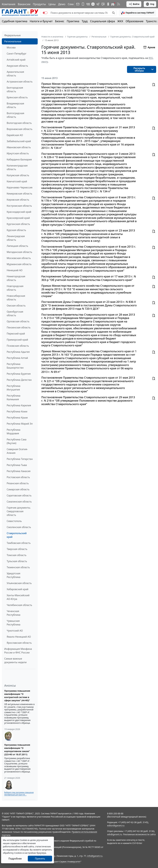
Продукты (39, 4)
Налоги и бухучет (41, 21)
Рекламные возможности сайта (139, 834)
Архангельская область (15, 74)
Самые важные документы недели (15, 660)
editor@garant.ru (116, 825)
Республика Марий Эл (20, 424)
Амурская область (17, 66)
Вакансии (24, 4)
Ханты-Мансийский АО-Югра (18, 597)
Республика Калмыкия (14, 397)
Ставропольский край (17, 535)
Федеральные (12, 35)
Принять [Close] (40, 859)
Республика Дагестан (19, 380)
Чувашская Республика (14, 623)
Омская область (16, 306)
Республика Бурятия (19, 374)
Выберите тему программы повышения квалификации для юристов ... (19, 794)
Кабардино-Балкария (19, 159)
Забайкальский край (19, 141)
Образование (135, 21)
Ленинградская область (16, 238)
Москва (11, 47)
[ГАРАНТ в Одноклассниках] (108, 4)
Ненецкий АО (15, 270)
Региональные (13, 41)
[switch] (45, 13)
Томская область (17, 555)
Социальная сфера (103, 21)
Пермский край (16, 334)
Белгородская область (15, 89)
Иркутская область (18, 153)
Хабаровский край (17, 589)
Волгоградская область (15, 115)
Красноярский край (18, 218)
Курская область (16, 230)
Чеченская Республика (14, 613)
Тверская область (17, 549)
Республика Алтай (17, 358)
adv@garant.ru (115, 834)
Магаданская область (19, 252)
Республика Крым (17, 418)
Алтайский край (16, 60)
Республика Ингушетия (14, 388)
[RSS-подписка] (118, 4)
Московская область (19, 258)
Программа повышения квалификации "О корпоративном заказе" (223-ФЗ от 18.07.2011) (17, 750)
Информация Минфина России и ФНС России (18, 651)
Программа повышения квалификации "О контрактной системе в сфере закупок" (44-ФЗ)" (17, 696)
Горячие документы (77, 37)
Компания (9, 4)
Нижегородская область (16, 278)
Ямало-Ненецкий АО (19, 637)
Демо (62, 4)
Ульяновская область (19, 583)
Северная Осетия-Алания (17, 451)
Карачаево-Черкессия (20, 187)
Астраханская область (20, 82)
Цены (52, 4)
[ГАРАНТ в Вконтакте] (88, 4)
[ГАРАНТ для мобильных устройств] (83, 4)
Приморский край (17, 340)
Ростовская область (18, 477)
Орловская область (18, 321)
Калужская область (18, 175)
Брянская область (17, 97)
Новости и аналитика (52, 37)
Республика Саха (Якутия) (17, 441)
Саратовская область (19, 495)
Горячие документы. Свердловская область (19, 511)
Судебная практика (15, 21)
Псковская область (18, 346)
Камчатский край (17, 181)
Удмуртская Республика (14, 575)
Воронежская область (20, 129)
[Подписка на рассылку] (78, 4)
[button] (138, 13)
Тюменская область (18, 567)
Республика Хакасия (19, 471)
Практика (73, 21)
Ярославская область (19, 643)
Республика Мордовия (14, 432)
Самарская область (18, 489)
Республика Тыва (17, 465)
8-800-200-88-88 (115, 813)
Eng (150, 4)
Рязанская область (18, 483)
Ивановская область (19, 147)
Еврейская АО (15, 135)
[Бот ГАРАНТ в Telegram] (103, 4)
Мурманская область (19, 264)
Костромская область (19, 206)
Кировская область (18, 200)
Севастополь (14, 521)
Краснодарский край (19, 212)
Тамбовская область (19, 543)
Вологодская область (19, 123)
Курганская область (18, 224)
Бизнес (60, 21)
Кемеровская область (19, 194)
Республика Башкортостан (15, 366)
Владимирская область (15, 105)
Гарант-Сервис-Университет (66, 862)
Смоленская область (19, 527)
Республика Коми (17, 411)
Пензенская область (19, 327)
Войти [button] (134, 4)
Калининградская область (17, 167)
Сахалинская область (19, 502)
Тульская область (17, 561)
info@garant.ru (95, 856)
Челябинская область (19, 605)
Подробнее (15, 859)
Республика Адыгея (18, 352)
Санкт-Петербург (17, 54)
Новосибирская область (16, 298)
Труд (85, 21)
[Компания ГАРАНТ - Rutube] (113, 4)
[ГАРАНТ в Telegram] (98, 4)
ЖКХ (120, 21)
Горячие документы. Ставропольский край (132, 37)
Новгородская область (15, 288)
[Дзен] (93, 4)
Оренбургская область (15, 313)
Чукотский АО (15, 631)
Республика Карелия (19, 405)
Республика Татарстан (20, 459)
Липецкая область (17, 246)
